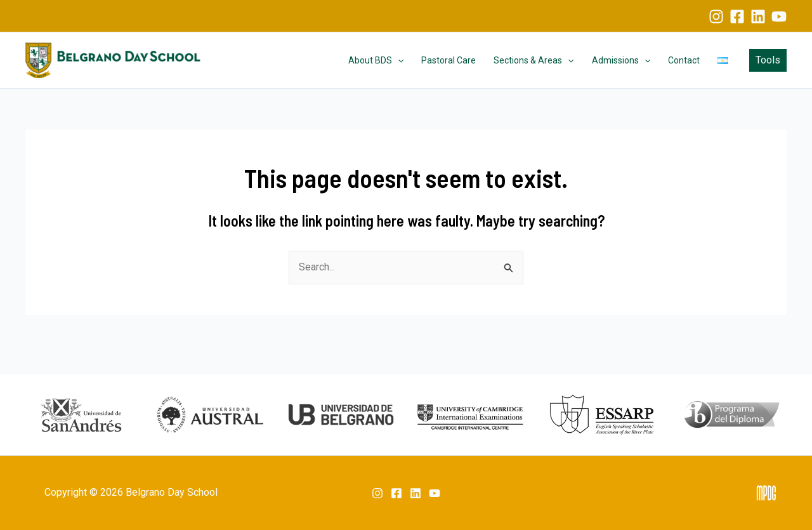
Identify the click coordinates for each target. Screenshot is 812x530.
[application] (398, 60)
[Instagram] (716, 17)
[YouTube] (779, 17)
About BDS (376, 60)
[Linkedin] (758, 17)
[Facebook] (737, 17)
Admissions (621, 60)
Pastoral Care (449, 60)
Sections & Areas (534, 60)
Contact (684, 60)
